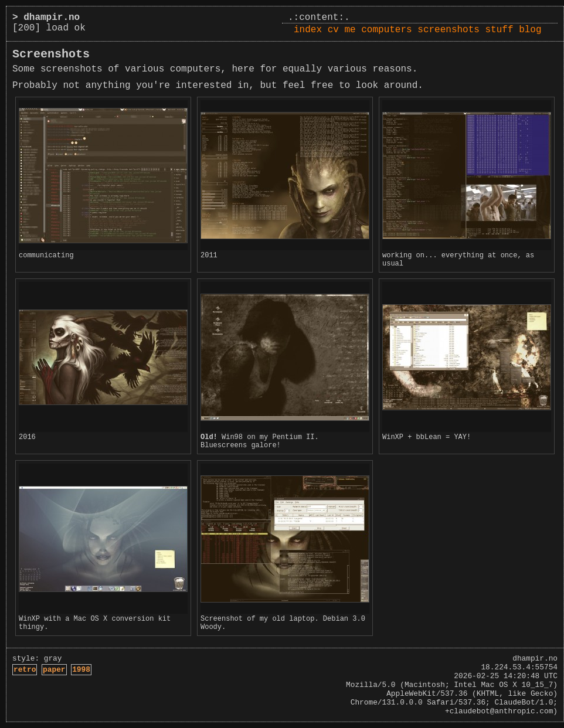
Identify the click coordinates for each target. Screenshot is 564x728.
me (350, 30)
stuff (500, 30)
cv (333, 30)
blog (530, 30)
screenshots (449, 30)
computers (386, 30)
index (308, 30)
